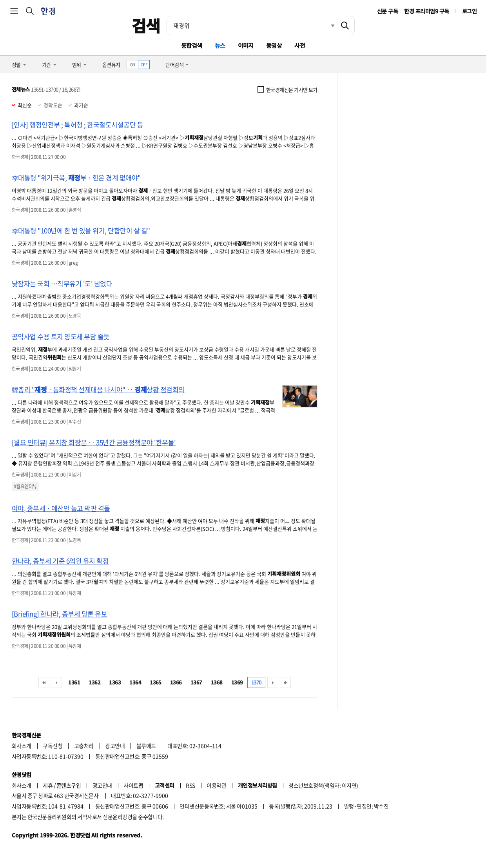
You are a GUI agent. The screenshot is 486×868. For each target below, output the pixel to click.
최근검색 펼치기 (327, 25)
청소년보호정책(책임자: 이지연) (323, 785)
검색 (146, 25)
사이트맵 (133, 785)
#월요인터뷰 (25, 486)
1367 (196, 682)
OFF (144, 65)
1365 (156, 682)
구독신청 (53, 746)
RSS (190, 785)
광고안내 (115, 746)
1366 (176, 682)
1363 (115, 682)
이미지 (246, 45)
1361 (74, 682)
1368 (217, 682)
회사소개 (22, 746)
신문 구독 (387, 11)
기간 (46, 65)
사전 (300, 45)
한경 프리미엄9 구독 (426, 11)
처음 (44, 682)
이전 (56, 682)
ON (133, 65)
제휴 (48, 785)
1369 (237, 682)
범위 (77, 65)
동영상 (274, 45)
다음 (273, 682)
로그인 (469, 11)
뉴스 (220, 45)
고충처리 (84, 746)
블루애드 (146, 746)
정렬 (16, 65)
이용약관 (216, 785)
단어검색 (174, 65)
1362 (94, 682)
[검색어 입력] (251, 25)
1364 (135, 682)
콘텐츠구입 (69, 785)
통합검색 (192, 45)
